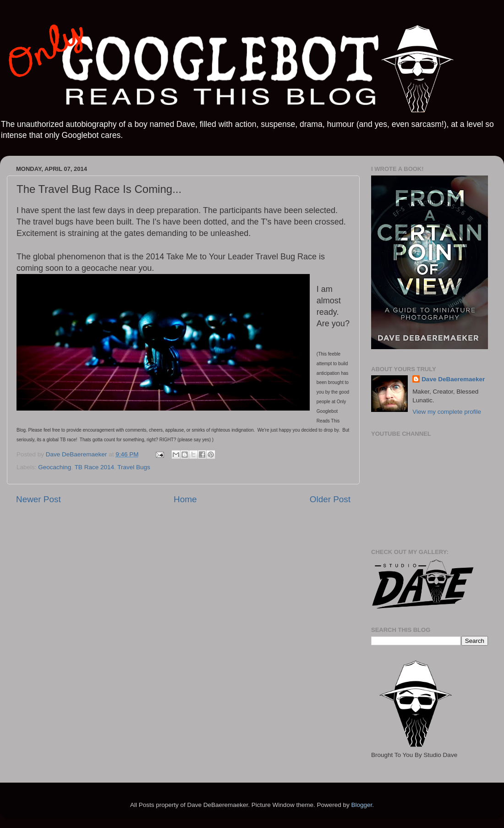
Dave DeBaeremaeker (453, 379)
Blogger (362, 805)
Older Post (330, 499)
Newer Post (38, 499)
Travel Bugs (134, 467)
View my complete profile (447, 412)
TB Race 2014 (94, 467)
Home (185, 499)
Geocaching (55, 467)
